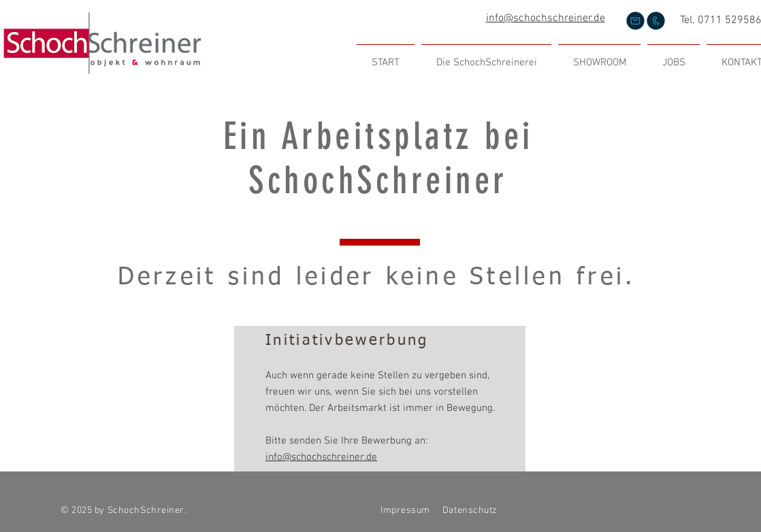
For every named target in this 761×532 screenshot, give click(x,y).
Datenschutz (471, 511)
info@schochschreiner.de (546, 18)
